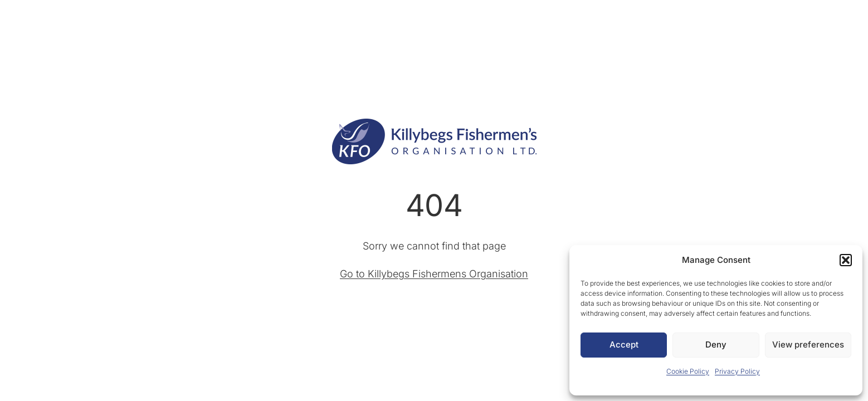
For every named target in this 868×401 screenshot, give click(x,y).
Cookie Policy (688, 371)
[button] (846, 260)
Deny (716, 344)
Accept (624, 344)
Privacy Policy (737, 371)
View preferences (808, 344)
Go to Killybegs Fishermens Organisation (434, 274)
